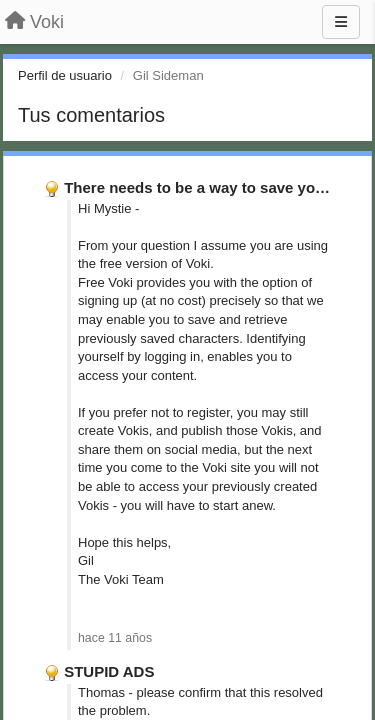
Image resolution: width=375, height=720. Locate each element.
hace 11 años (115, 638)
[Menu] (341, 22)
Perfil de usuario (65, 75)
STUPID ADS (109, 671)
